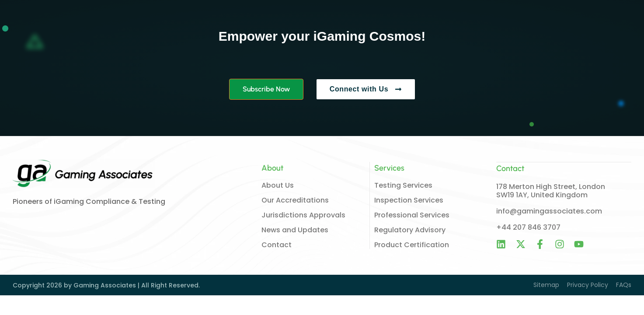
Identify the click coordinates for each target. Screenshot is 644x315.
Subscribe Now (266, 89)
